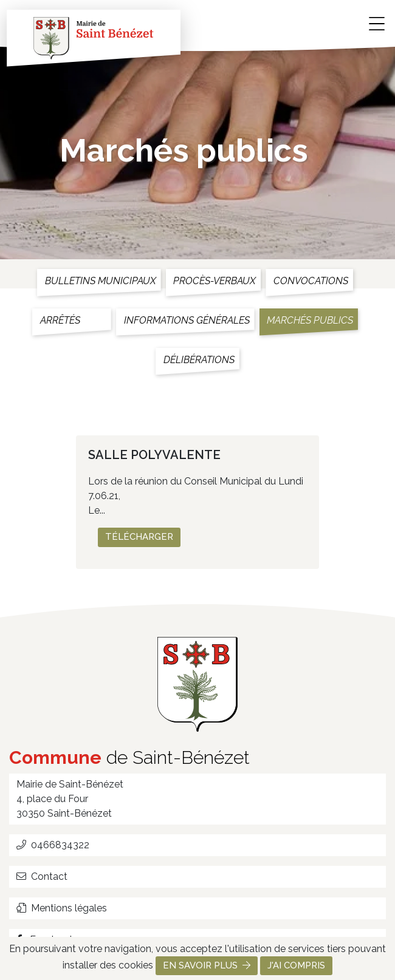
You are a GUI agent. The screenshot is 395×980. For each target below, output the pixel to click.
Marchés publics (310, 320)
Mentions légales (62, 908)
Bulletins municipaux (101, 281)
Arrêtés (60, 320)
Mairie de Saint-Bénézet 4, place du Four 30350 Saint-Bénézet (70, 799)
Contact (42, 876)
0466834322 (53, 845)
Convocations (311, 281)
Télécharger (139, 537)
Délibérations (199, 360)
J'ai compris (296, 965)
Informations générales (187, 320)
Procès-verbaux (215, 281)
